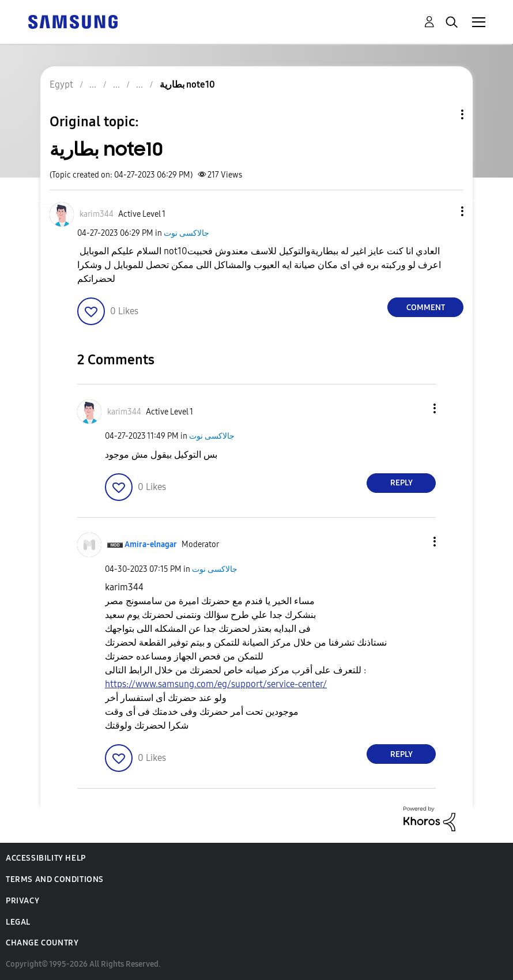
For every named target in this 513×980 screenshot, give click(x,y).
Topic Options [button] (443, 114)
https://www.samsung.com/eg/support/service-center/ (216, 684)
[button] (443, 211)
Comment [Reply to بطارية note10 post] (426, 308)
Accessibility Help (46, 858)
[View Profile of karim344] (97, 214)
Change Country (42, 943)
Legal (18, 922)
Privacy (22, 901)
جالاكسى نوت (186, 233)
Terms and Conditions (55, 879)
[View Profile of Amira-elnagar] (151, 544)
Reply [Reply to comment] (401, 483)
